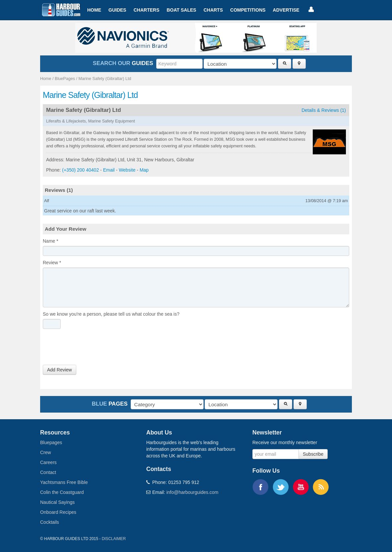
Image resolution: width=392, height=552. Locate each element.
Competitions (248, 10)
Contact (48, 472)
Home (94, 10)
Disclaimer (114, 539)
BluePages (65, 79)
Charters (147, 10)
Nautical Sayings (57, 502)
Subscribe (313, 454)
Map (144, 170)
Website (127, 170)
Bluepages (51, 442)
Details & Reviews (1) (324, 110)
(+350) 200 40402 (80, 170)
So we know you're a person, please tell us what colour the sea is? (111, 314)
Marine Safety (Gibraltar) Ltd (105, 79)
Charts (213, 10)
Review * (52, 263)
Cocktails (50, 522)
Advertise (286, 10)
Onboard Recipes (58, 512)
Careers (48, 462)
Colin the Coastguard (62, 492)
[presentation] (93, 349)
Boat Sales (181, 10)
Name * (51, 241)
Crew (46, 452)
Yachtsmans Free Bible (64, 482)
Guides (117, 10)
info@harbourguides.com (193, 492)
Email (109, 170)
